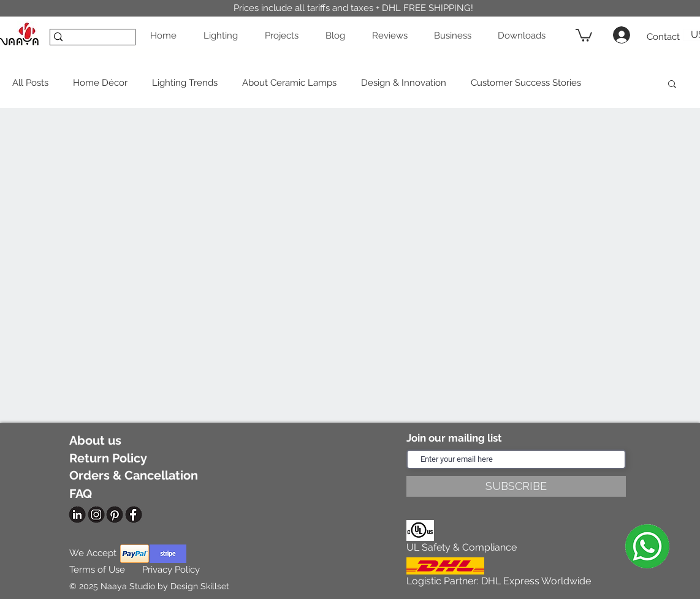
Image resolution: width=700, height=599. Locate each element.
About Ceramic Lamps (289, 83)
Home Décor (100, 83)
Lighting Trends (185, 83)
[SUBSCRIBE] (516, 486)
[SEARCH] (89, 41)
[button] (224, 36)
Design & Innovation (404, 83)
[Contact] (663, 37)
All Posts (30, 83)
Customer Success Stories (526, 83)
